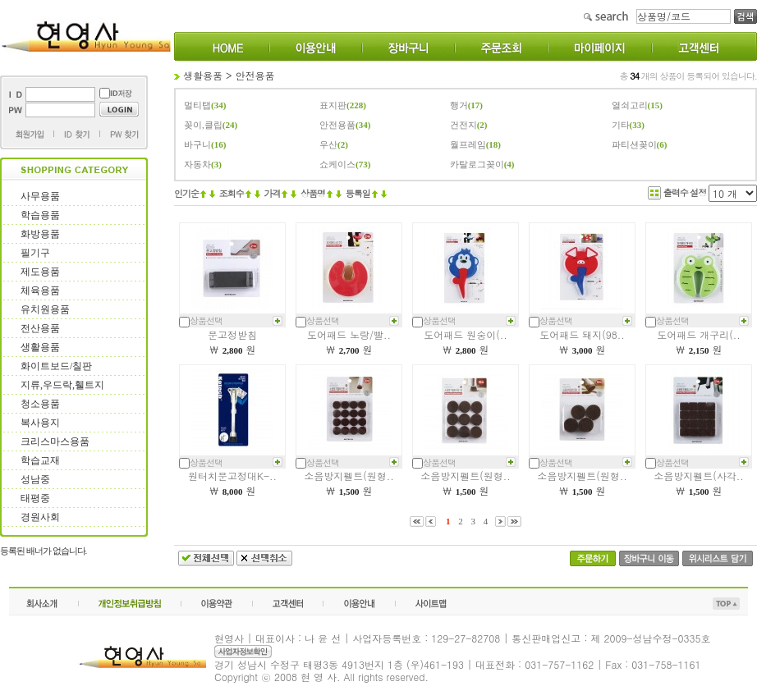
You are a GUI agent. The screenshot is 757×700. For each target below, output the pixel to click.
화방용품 (40, 234)
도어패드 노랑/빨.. (349, 334)
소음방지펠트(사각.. (699, 476)
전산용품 (40, 328)
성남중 (35, 479)
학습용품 (40, 215)
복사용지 (40, 423)
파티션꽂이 (634, 144)
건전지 (463, 125)
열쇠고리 (630, 105)
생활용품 (40, 347)
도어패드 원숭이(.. (466, 334)
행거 (459, 105)
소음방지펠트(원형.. (349, 476)
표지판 (333, 105)
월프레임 (468, 144)
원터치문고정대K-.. (232, 476)
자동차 (197, 164)
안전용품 (255, 75)
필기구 (35, 253)
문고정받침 (232, 334)
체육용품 (40, 291)
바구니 (197, 144)
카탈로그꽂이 (477, 164)
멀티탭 (197, 105)
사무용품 (40, 196)
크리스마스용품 (55, 442)
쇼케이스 (337, 164)
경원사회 (40, 517)
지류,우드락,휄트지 (62, 385)
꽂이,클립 (203, 125)
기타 (621, 125)
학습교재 (40, 460)
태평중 (35, 498)
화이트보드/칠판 (56, 366)
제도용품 (40, 272)
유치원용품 (45, 309)
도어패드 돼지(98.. (582, 334)
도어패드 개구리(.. (699, 334)
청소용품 (40, 404)
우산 (328, 144)
